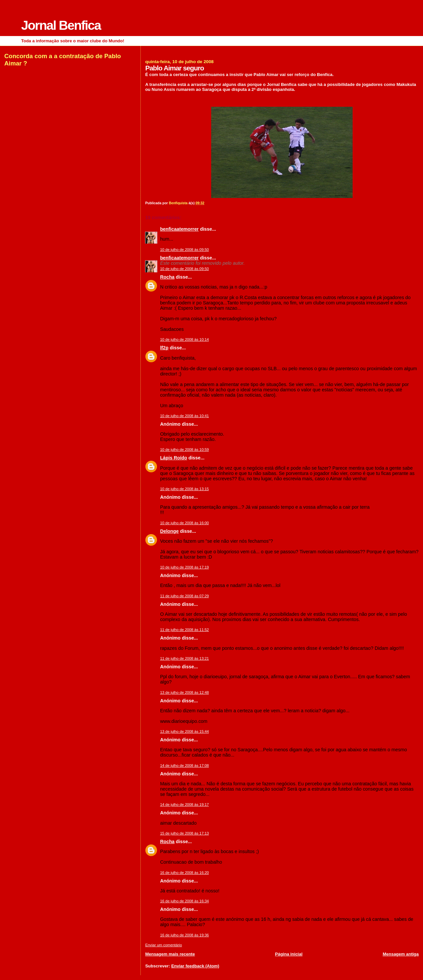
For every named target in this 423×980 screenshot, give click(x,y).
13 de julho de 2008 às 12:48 (184, 692)
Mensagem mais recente (170, 954)
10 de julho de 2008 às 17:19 (184, 567)
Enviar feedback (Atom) (195, 966)
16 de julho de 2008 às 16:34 (184, 901)
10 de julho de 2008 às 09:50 (184, 250)
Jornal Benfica (61, 25)
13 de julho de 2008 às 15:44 (184, 731)
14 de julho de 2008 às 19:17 (184, 804)
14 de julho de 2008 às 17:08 (184, 765)
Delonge (169, 531)
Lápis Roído (173, 458)
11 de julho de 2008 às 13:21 (184, 658)
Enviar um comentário (163, 945)
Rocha (167, 277)
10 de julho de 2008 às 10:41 (184, 416)
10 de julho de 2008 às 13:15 (184, 489)
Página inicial (289, 954)
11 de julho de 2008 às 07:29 (184, 596)
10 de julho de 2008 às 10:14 (184, 339)
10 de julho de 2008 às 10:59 (184, 450)
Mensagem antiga (401, 954)
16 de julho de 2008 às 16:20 (184, 873)
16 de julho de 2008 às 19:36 (184, 935)
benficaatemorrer (179, 229)
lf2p (164, 348)
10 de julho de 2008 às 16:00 (184, 523)
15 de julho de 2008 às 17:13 (184, 833)
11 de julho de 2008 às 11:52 (184, 630)
